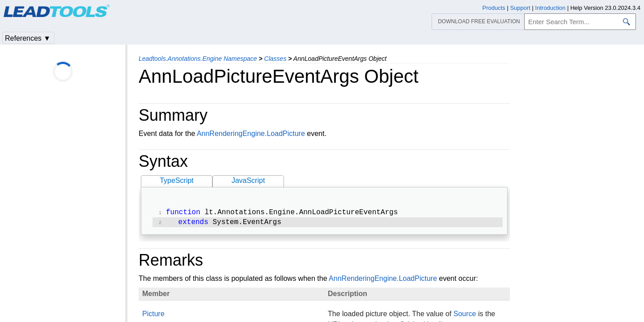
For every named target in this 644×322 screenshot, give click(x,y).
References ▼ (28, 38)
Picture (153, 316)
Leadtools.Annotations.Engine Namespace (198, 59)
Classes (275, 59)
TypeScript (177, 180)
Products (494, 8)
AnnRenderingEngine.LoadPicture (251, 133)
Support (520, 8)
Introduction (551, 8)
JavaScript (248, 180)
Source (465, 316)
